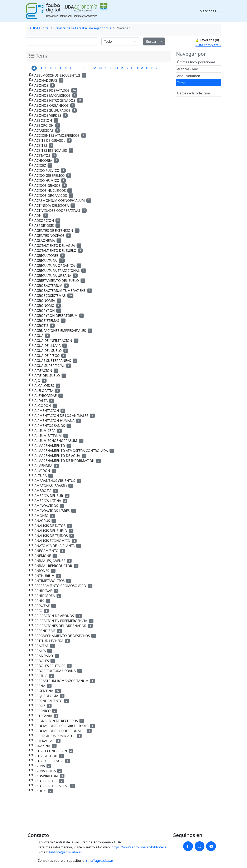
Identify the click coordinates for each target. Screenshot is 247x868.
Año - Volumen (189, 76)
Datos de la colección (194, 93)
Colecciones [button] (207, 11)
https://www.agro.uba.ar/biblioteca (139, 847)
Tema (181, 83)
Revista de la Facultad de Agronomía (83, 28)
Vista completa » (208, 45)
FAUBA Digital (38, 28)
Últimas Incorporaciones (196, 62)
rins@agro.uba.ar (100, 860)
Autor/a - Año (188, 69)
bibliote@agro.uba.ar (66, 852)
